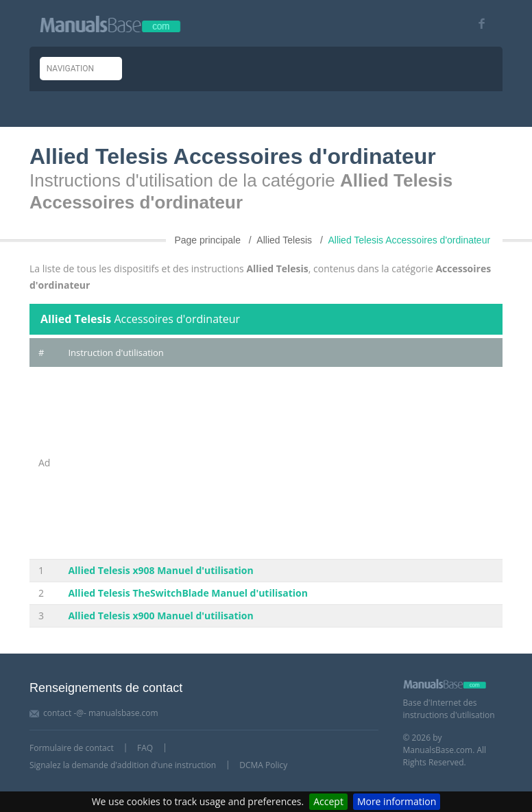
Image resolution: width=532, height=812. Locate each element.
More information (397, 801)
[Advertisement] (281, 463)
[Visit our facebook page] (477, 24)
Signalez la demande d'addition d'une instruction (123, 765)
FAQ (145, 748)
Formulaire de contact (72, 748)
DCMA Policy (263, 765)
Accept (328, 801)
